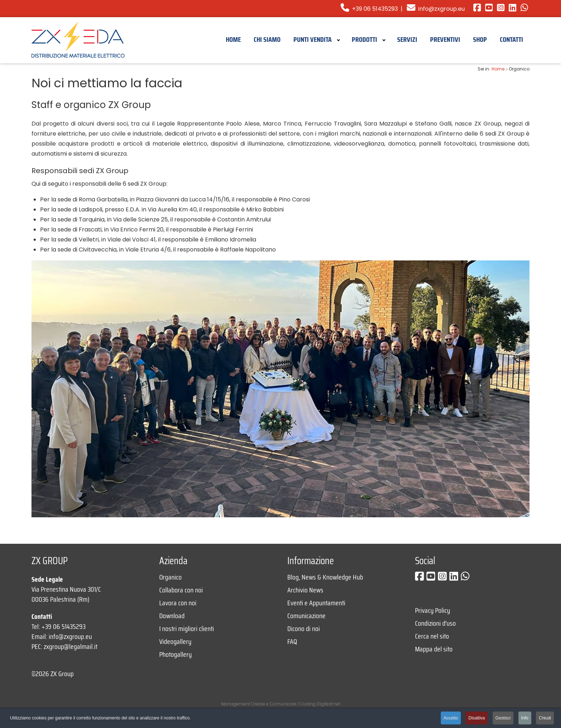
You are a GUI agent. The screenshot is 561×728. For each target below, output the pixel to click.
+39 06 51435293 (369, 9)
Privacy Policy (433, 610)
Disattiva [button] (477, 718)
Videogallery (175, 641)
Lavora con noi (178, 603)
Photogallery (175, 654)
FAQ (292, 641)
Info (525, 718)
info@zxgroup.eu (442, 9)
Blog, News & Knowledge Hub (325, 577)
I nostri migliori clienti (187, 629)
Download (172, 616)
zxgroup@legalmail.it (70, 646)
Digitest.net (328, 704)
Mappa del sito (434, 649)
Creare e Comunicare (274, 704)
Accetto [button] (451, 718)
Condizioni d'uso (435, 623)
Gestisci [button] (503, 718)
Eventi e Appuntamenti (316, 603)
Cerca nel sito (432, 636)
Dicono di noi (304, 629)
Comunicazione (306, 616)
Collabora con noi (181, 590)
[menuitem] (233, 39)
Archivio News (305, 590)
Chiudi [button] (545, 718)
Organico (170, 577)
